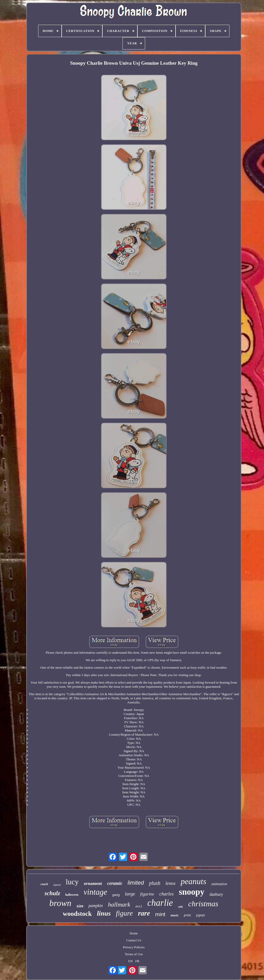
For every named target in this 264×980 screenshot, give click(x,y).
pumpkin (96, 906)
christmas (203, 904)
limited (136, 883)
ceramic (115, 883)
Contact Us (134, 940)
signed (57, 885)
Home (134, 933)
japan (200, 915)
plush (155, 883)
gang (116, 895)
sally (181, 907)
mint (160, 914)
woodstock (77, 914)
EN (131, 961)
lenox (171, 883)
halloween (72, 895)
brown (60, 903)
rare (144, 913)
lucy (72, 882)
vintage (95, 892)
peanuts (194, 881)
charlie (160, 903)
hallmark (119, 904)
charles (167, 894)
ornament (93, 883)
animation (219, 884)
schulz (52, 893)
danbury (216, 894)
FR (137, 961)
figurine (147, 894)
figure (124, 913)
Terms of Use (134, 954)
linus (104, 913)
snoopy (192, 892)
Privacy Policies (134, 947)
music (175, 915)
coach (44, 884)
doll (139, 907)
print (187, 915)
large (130, 894)
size (80, 906)
